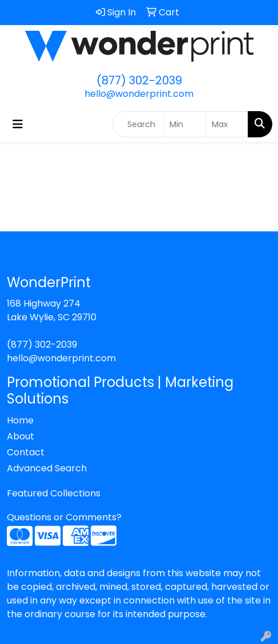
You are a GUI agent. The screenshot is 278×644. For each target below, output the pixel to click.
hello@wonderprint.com (139, 94)
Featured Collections (54, 493)
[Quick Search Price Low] (185, 124)
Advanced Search (47, 468)
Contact (26, 452)
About (21, 436)
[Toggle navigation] (18, 124)
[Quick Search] (138, 124)
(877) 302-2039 (139, 80)
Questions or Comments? (64, 517)
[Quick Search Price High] (227, 124)
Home (20, 420)
